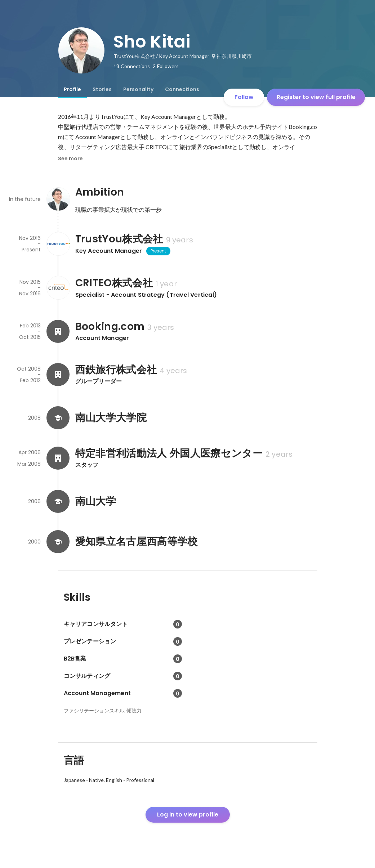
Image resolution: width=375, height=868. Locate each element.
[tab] (72, 89)
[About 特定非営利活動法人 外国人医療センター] (58, 458)
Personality (138, 89)
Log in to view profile (188, 815)
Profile (72, 89)
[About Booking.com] (58, 331)
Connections (182, 89)
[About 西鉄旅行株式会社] (58, 375)
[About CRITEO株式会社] (58, 288)
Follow (244, 97)
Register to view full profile (316, 97)
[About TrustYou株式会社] (58, 244)
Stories (102, 89)
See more (70, 158)
